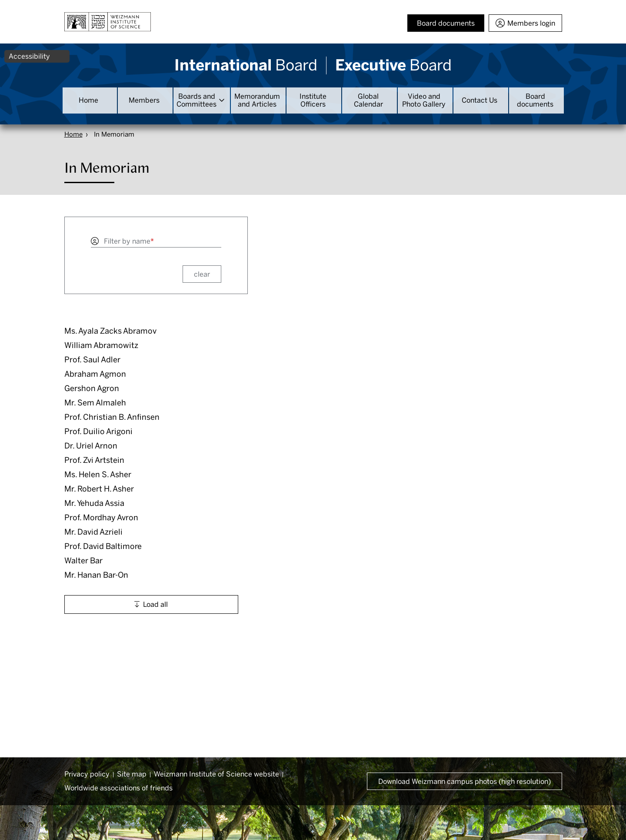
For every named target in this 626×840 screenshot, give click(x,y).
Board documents (535, 100)
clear (202, 274)
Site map (132, 774)
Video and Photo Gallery (424, 100)
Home (88, 100)
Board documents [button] (446, 23)
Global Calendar (368, 100)
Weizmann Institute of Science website (216, 774)
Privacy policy (87, 774)
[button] (146, 331)
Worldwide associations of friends (118, 788)
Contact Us (479, 100)
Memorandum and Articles (257, 100)
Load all (155, 604)
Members (144, 100)
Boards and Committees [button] (196, 100)
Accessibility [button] (29, 56)
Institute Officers (313, 100)
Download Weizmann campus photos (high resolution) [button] (465, 781)
